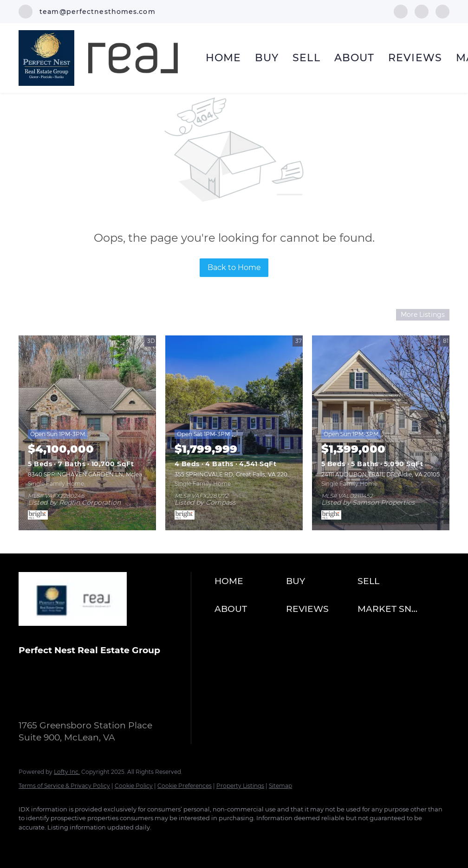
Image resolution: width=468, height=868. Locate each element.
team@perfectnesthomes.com (97, 703)
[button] (248, 582)
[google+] (442, 11)
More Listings (423, 315)
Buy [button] (267, 58)
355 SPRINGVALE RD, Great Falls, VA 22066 (234, 474)
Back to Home (234, 267)
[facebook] (401, 11)
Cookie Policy (134, 786)
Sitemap (280, 786)
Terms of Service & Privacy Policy (64, 786)
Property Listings (240, 786)
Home (223, 58)
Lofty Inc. (67, 772)
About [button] (354, 58)
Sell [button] (306, 58)
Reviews (415, 58)
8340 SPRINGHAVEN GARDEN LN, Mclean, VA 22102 (101, 474)
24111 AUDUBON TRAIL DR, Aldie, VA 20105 (380, 474)
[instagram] (422, 11)
